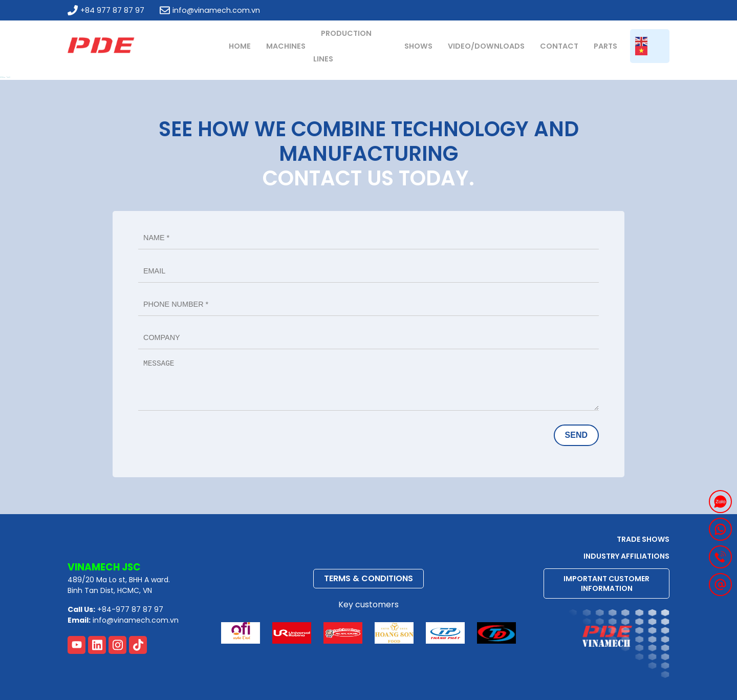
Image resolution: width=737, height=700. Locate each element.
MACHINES (286, 46)
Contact (559, 46)
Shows (418, 46)
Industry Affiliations (626, 556)
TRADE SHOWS (643, 539)
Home (240, 46)
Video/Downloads (486, 46)
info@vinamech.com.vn (210, 10)
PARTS (605, 46)
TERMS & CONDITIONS (368, 578)
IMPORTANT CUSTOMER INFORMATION (606, 583)
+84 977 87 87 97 (106, 10)
